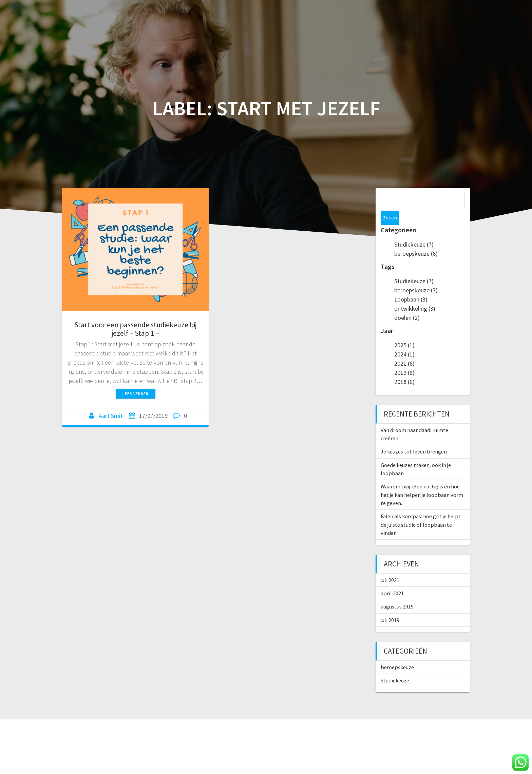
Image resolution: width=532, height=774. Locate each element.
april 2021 (392, 579)
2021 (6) (404, 349)
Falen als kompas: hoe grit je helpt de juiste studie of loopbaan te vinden (421, 510)
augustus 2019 (397, 592)
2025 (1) (404, 331)
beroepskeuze (397, 653)
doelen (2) (407, 303)
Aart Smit (111, 416)
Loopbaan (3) (411, 285)
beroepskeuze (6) (416, 239)
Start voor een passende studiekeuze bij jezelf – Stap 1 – (135, 329)
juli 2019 (390, 606)
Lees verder (136, 394)
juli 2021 (390, 566)
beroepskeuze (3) (416, 276)
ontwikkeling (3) (415, 294)
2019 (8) (404, 358)
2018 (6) (404, 367)
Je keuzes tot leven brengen (414, 437)
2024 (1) (404, 340)
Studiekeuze (395, 666)
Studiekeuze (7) (414, 230)
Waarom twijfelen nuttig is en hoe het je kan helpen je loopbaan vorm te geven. (422, 480)
